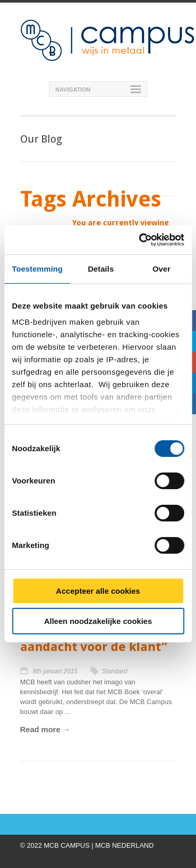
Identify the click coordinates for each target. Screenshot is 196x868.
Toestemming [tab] (37, 269)
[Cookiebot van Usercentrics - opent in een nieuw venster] (140, 240)
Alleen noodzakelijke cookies (98, 621)
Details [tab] (101, 269)
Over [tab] (161, 269)
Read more (41, 729)
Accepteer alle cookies (98, 591)
